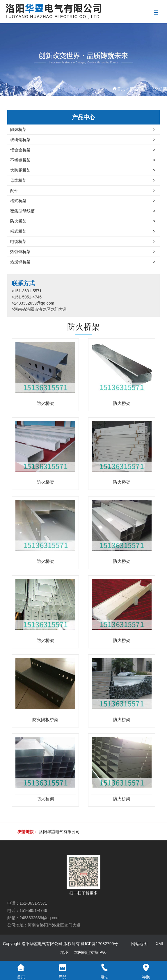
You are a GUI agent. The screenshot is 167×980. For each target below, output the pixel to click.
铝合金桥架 (83, 150)
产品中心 (138, 89)
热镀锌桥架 (83, 252)
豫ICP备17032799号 (100, 944)
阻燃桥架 (83, 129)
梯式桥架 (83, 231)
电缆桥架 (83, 241)
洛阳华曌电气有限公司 (59, 832)
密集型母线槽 (83, 211)
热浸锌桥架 (83, 262)
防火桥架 (159, 89)
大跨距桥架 (83, 170)
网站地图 (139, 944)
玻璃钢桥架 (83, 140)
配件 (83, 191)
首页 (121, 89)
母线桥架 (83, 180)
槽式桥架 (83, 201)
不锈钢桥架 (83, 160)
